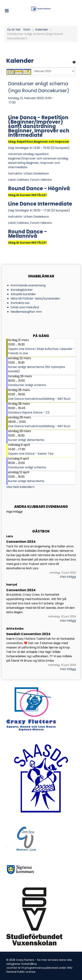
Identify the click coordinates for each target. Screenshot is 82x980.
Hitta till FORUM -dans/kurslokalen (35, 299)
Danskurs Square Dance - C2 (29, 412)
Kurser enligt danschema (26, 440)
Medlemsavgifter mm (26, 312)
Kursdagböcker (22, 290)
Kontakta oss (20, 303)
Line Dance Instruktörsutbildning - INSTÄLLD (39, 399)
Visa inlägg (68, 577)
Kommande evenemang (28, 285)
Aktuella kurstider (23, 294)
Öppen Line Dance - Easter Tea (31, 454)
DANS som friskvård (25, 307)
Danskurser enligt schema (27, 385)
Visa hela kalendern (20, 487)
